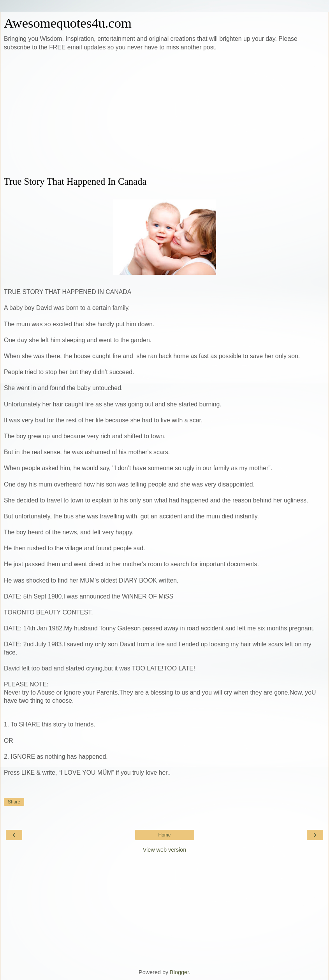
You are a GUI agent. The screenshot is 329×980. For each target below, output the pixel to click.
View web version (165, 850)
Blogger (179, 972)
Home (164, 835)
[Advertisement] (164, 114)
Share (14, 802)
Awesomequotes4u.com (68, 23)
